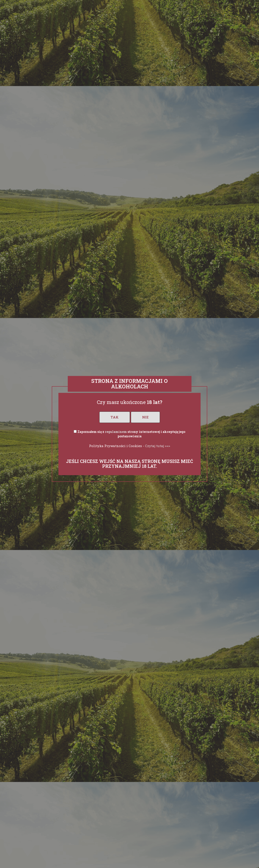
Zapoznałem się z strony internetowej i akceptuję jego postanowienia (131, 434)
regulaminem (116, 432)
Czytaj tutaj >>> (158, 446)
